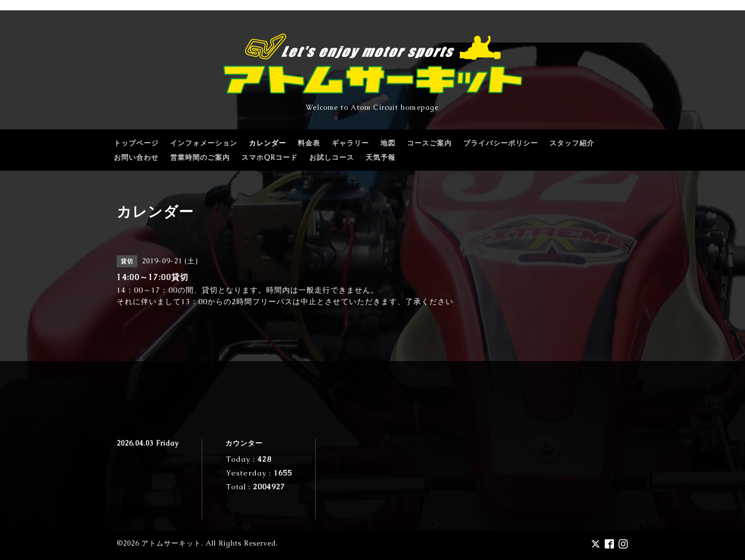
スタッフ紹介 (572, 143)
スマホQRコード (270, 158)
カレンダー (268, 143)
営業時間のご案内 (200, 158)
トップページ (136, 143)
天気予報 (381, 158)
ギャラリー (350, 143)
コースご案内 (429, 143)
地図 (388, 143)
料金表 (309, 143)
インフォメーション (204, 143)
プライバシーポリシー (501, 143)
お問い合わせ (136, 158)
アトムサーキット (171, 543)
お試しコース (332, 158)
